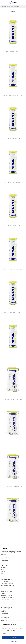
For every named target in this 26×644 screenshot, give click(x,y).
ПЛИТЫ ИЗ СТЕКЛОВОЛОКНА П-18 (13, 443)
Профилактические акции (7, 598)
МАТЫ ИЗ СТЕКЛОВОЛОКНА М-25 (13, 313)
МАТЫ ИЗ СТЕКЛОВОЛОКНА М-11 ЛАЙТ (13, 95)
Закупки (3, 602)
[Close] (25, 622)
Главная (3, 6)
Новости (3, 593)
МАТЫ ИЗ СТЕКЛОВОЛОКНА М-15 (13, 139)
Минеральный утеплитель (7, 586)
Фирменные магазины (6, 579)
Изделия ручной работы (7, 584)
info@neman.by (5, 620)
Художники (4, 567)
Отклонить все (13, 641)
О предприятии (4, 561)
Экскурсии (3, 569)
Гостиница (3, 572)
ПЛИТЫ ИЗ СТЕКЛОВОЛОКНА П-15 (13, 400)
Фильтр (13, 12)
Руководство (4, 563)
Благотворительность (6, 591)
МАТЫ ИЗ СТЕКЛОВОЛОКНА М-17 (13, 226)
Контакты (3, 605)
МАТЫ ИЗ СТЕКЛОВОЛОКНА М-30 (13, 356)
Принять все (13, 638)
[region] (13, 632)
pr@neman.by (4, 619)
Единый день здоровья (7, 595)
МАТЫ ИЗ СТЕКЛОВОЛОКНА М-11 (13, 52)
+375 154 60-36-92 (5, 617)
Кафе (2, 574)
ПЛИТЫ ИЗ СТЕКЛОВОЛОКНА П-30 (13, 487)
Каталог (3, 577)
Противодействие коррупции (8, 600)
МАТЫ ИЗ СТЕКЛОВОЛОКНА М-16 (13, 182)
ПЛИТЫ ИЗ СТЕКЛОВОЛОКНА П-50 (13, 530)
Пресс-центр (4, 589)
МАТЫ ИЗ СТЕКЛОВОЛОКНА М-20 (13, 269)
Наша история (4, 565)
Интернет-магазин (5, 581)
